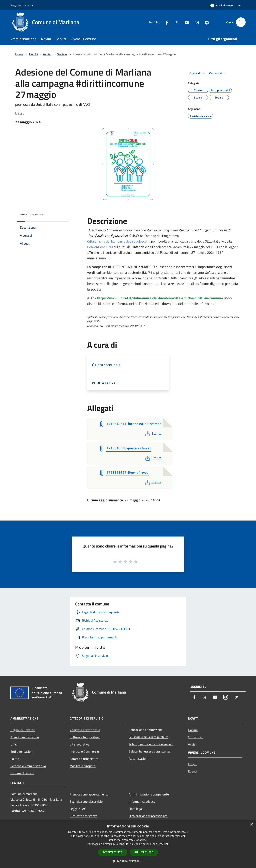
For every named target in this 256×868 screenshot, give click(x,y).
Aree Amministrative (25, 737)
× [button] (251, 825)
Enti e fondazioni (22, 752)
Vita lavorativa (79, 744)
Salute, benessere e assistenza (150, 751)
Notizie (193, 730)
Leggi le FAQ (78, 809)
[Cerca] (241, 22)
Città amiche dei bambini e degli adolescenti (119, 241)
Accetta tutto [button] (113, 852)
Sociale (62, 54)
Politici (15, 759)
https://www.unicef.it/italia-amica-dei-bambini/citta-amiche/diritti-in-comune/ (160, 298)
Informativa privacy (142, 801)
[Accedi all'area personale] (225, 5)
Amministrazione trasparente (149, 794)
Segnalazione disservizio (86, 801)
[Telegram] (205, 22)
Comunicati (196, 737)
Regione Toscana (22, 5)
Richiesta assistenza (83, 816)
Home (19, 54)
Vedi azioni (218, 73)
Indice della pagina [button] (31, 215)
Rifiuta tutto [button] (144, 852)
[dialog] (128, 844)
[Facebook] (165, 22)
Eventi (192, 771)
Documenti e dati (22, 773)
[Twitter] (175, 22)
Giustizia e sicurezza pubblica (149, 737)
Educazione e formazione (146, 730)
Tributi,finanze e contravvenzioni (151, 744)
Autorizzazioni (138, 759)
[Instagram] (195, 22)
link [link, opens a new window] (166, 844)
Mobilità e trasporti (83, 766)
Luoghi (193, 764)
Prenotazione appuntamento (89, 794)
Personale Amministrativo (28, 766)
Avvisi (47, 54)
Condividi (198, 73)
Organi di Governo (23, 730)
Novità (33, 54)
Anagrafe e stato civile (85, 730)
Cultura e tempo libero (85, 737)
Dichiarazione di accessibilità (148, 816)
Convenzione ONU (100, 247)
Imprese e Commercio (84, 752)
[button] (128, 861)
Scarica (153, 433)
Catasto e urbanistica (84, 759)
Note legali (136, 809)
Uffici (14, 744)
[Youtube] (185, 22)
